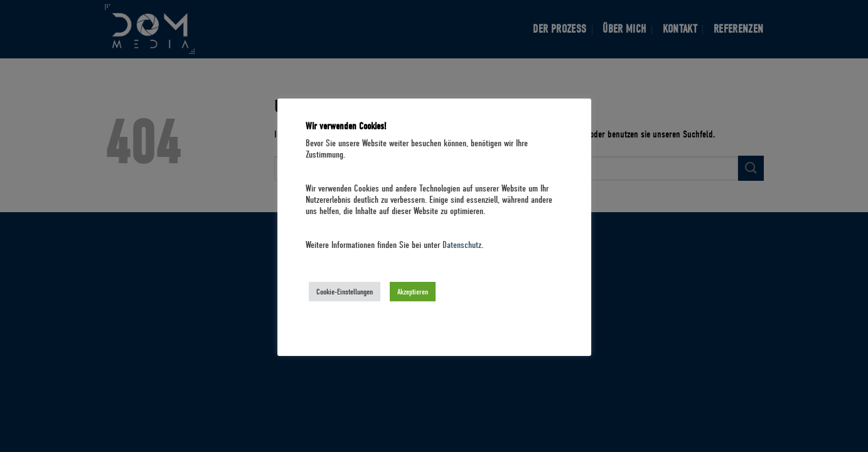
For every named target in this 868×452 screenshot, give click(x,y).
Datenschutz (462, 245)
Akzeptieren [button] (413, 292)
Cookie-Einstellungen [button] (345, 292)
